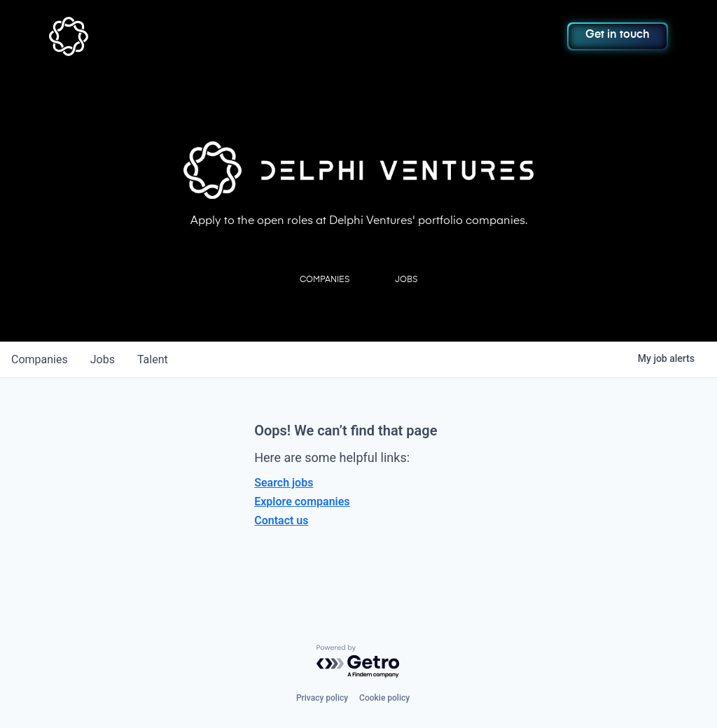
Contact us (281, 520)
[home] (110, 36)
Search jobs (284, 483)
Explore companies (302, 502)
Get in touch (618, 35)
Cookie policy (384, 698)
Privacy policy (322, 698)
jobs (103, 359)
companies (40, 359)
